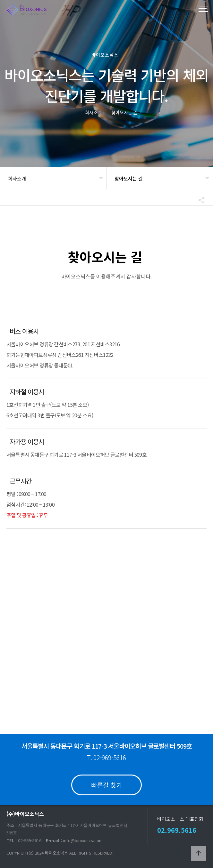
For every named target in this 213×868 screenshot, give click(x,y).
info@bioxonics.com (83, 840)
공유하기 (198, 200)
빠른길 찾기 (106, 785)
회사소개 (17, 178)
